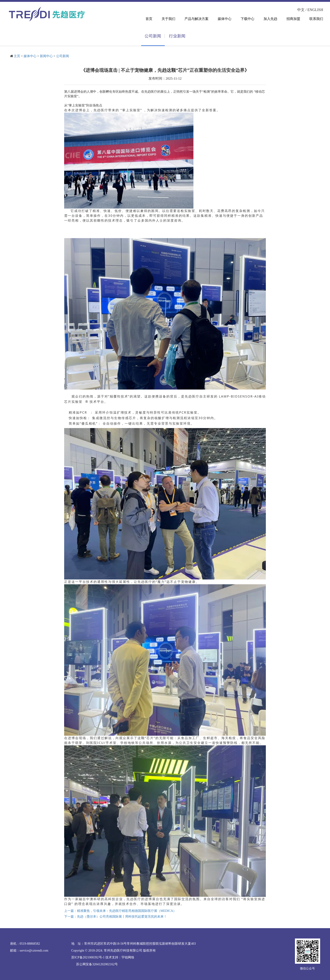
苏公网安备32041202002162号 (97, 964)
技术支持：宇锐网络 (120, 957)
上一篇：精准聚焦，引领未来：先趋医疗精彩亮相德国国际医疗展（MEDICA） (120, 911)
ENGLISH (315, 10)
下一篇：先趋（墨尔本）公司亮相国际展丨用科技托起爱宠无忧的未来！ (115, 917)
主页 (17, 56)
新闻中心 (46, 56)
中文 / (302, 10)
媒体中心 (30, 56)
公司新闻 (63, 56)
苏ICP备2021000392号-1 (88, 957)
